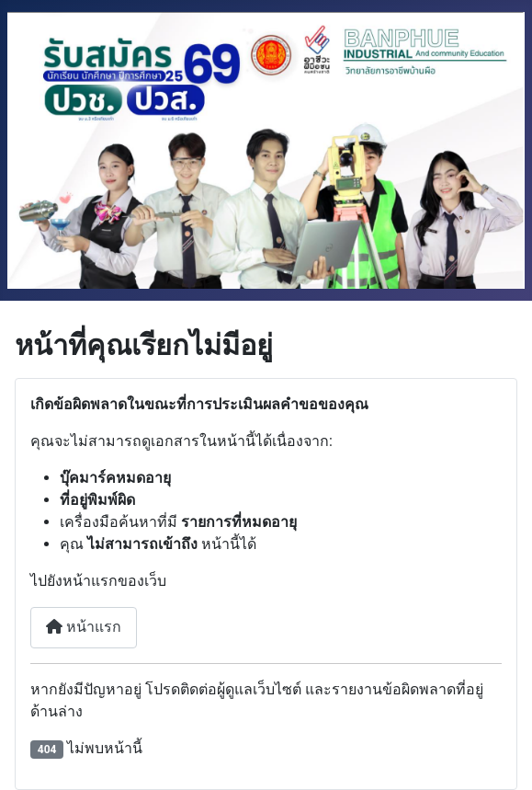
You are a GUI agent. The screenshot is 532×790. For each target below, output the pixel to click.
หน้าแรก (84, 627)
